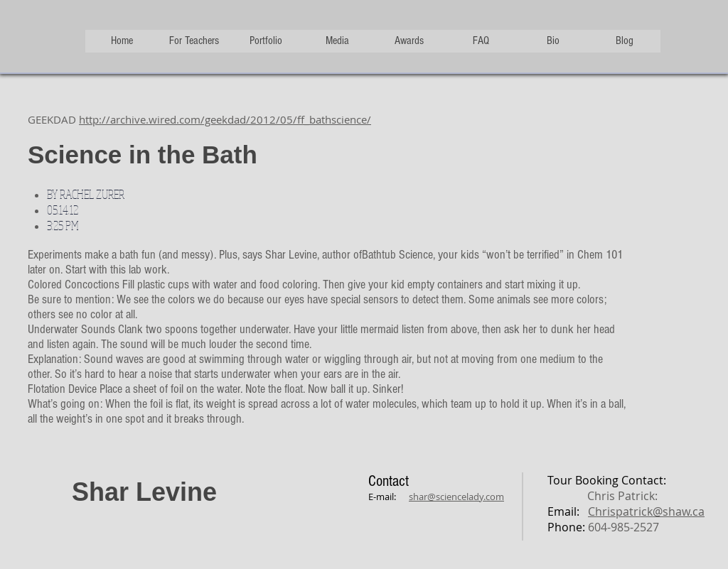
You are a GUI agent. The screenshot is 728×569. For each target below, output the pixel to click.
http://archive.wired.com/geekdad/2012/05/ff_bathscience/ (225, 119)
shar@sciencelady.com (456, 497)
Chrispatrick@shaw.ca (646, 511)
